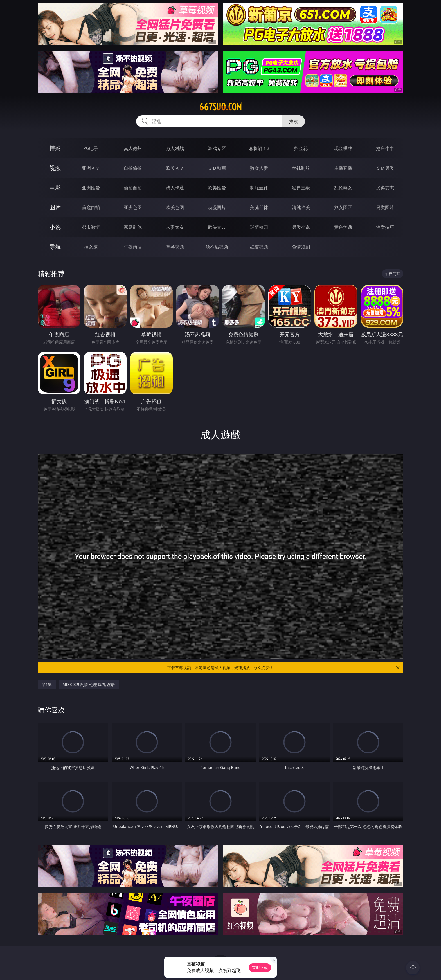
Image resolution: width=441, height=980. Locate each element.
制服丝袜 (259, 188)
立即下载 (260, 967)
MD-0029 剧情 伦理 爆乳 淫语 (89, 684)
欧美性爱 (217, 188)
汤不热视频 (217, 247)
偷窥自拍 (91, 207)
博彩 (55, 148)
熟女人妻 (259, 168)
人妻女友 (175, 227)
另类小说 (301, 227)
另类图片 (385, 207)
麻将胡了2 (259, 148)
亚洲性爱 (91, 188)
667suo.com (220, 107)
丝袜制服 (301, 168)
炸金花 (301, 148)
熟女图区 (343, 207)
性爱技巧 (385, 227)
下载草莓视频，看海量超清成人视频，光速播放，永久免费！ (284, 668)
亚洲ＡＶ (91, 168)
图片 (55, 207)
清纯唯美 (301, 207)
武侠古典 (217, 227)
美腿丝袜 (259, 207)
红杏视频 (259, 247)
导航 (55, 247)
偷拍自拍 (133, 188)
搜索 (294, 121)
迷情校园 (259, 227)
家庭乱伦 (133, 227)
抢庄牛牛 (385, 148)
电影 (55, 188)
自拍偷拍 (133, 168)
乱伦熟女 (343, 188)
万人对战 (175, 148)
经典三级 (301, 188)
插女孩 (91, 247)
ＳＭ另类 (385, 168)
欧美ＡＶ (175, 168)
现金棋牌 (343, 148)
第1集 (47, 684)
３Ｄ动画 (217, 168)
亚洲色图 (133, 207)
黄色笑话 (343, 227)
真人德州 (133, 148)
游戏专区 (217, 148)
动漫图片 (217, 207)
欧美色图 (175, 207)
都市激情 (91, 227)
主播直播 (343, 168)
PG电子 (91, 148)
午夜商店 (133, 247)
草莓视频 (175, 247)
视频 (55, 168)
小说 (55, 227)
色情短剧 (301, 247)
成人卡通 (175, 188)
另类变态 (385, 188)
